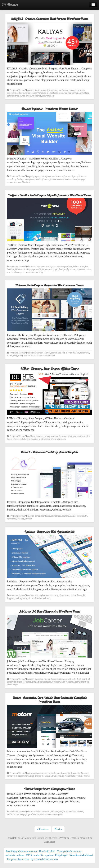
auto (30, 773)
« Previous (43, 829)
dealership (75, 773)
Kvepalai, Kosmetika (18, 859)
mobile (69, 353)
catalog (47, 436)
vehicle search (83, 776)
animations (56, 516)
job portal (27, 682)
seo (16, 182)
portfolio (32, 814)
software (24, 598)
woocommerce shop (34, 272)
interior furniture (38, 93)
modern (76, 353)
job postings (37, 682)
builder (31, 353)
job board (83, 679)
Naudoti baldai (47, 851)
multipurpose (13, 814)
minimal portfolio (72, 93)
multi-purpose (42, 269)
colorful (47, 353)
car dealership (64, 773)
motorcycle (47, 776)
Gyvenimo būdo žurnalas (44, 859)
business (39, 90)
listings (25, 439)
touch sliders (36, 356)
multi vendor (45, 439)
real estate (27, 96)
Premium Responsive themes (42, 838)
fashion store (78, 267)
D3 (71, 595)
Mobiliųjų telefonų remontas (22, 851)
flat (63, 353)
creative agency (49, 267)
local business (71, 179)
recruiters (61, 682)
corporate (46, 812)
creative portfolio (64, 267)
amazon (40, 436)
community (56, 436)
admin (31, 516)
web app (21, 519)
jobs (54, 682)
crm (67, 595)
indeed (75, 679)
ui (29, 598)
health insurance (23, 93)
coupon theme (80, 436)
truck (55, 776)
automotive (38, 773)
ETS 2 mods (32, 855)
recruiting (70, 682)
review (59, 439)
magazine (34, 439)
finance (46, 179)
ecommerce (56, 90)
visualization (36, 598)
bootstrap (54, 595)
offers (53, 439)
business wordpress (25, 179)
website (28, 519)
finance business (57, 179)
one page (81, 179)
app (53, 176)
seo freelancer (48, 96)
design (62, 812)
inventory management (17, 776)
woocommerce (49, 356)
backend (66, 516)
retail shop (37, 96)
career (31, 679)
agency (31, 90)
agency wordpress (43, 176)
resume (10, 182)
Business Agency (71, 176)
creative (47, 90)
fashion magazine (70, 90)
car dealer (52, 773)
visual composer (18, 272)
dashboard (75, 516)
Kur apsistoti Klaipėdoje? (54, 855)
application (44, 595)
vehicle (61, 776)
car (45, 773)
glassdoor (39, 679)
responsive (81, 269)
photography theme (67, 269)
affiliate (32, 436)
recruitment (81, 682)
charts (62, 595)
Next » (58, 829)
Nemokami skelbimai (81, 855)
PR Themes (10, 5)
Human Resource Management (57, 679)
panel (16, 598)
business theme (35, 267)
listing (31, 776)
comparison (67, 436)
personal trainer (14, 96)
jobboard (47, 682)
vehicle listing (71, 776)
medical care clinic (55, 93)
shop (15, 356)
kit (84, 595)
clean (39, 812)
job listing (18, 682)
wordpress (58, 814)
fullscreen (19, 269)
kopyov (10, 598)
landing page (30, 269)
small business (24, 182)
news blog (85, 93)
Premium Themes (18, 90)
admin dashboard (43, 516)
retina (89, 269)
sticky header (24, 356)
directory (17, 439)
